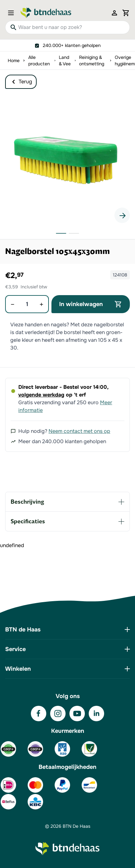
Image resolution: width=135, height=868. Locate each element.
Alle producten (39, 61)
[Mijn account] (114, 13)
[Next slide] (122, 215)
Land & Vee (65, 61)
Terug (21, 82)
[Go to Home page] (46, 13)
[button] (67, 161)
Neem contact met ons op (79, 431)
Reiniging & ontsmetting (92, 61)
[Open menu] (13, 13)
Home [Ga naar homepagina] (14, 61)
